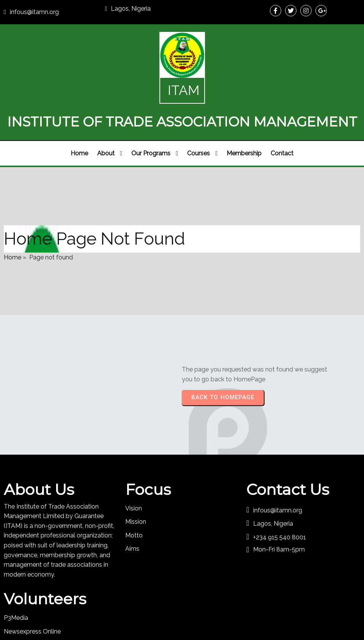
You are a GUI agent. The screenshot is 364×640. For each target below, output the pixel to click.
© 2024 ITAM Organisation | (157, 612)
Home (13, 231)
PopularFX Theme (222, 612)
